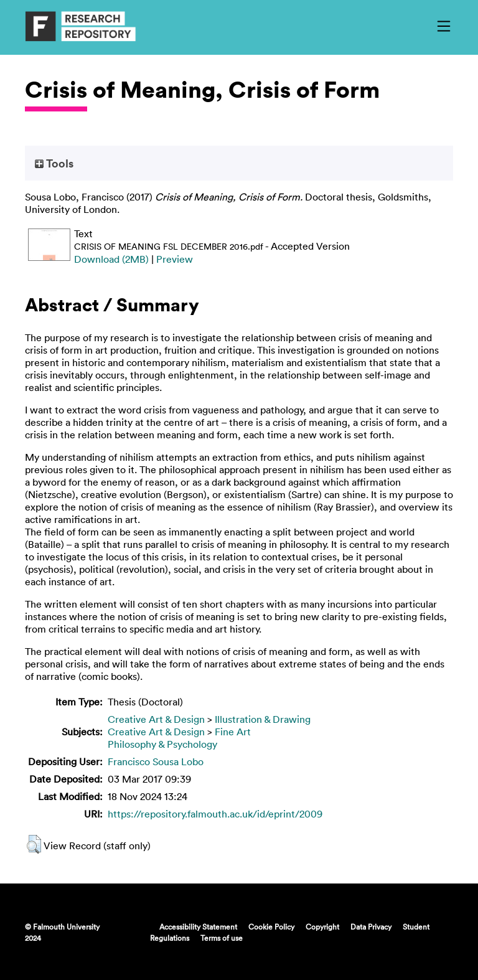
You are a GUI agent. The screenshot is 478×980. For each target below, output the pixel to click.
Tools (54, 163)
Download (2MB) (111, 259)
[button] (34, 844)
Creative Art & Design (156, 719)
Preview (175, 259)
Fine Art (233, 732)
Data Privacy (371, 926)
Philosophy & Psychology (162, 744)
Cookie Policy (271, 926)
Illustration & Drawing (263, 719)
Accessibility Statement (198, 926)
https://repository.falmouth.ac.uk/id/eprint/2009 (215, 814)
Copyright (322, 926)
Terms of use (222, 938)
